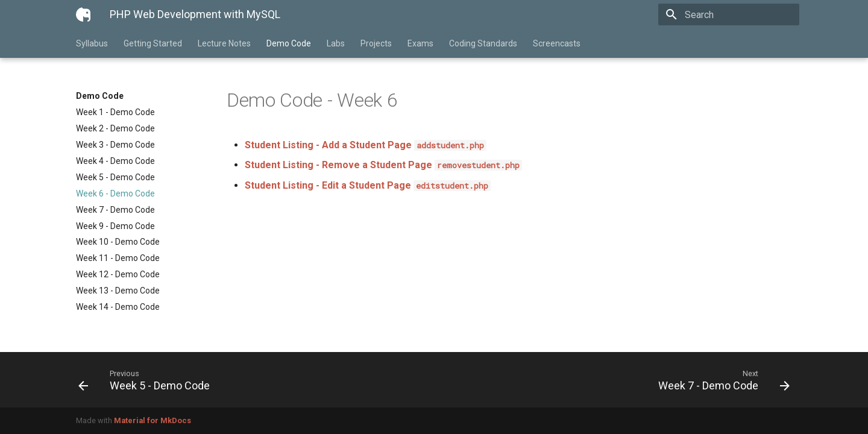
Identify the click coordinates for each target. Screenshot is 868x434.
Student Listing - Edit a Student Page (368, 185)
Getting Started (153, 43)
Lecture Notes (224, 43)
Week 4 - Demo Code (115, 161)
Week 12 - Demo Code (118, 274)
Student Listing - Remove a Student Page (383, 165)
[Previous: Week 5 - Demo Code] (251, 380)
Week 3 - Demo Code (115, 145)
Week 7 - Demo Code (115, 210)
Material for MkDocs (153, 420)
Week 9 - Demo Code (115, 226)
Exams (420, 43)
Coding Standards (483, 43)
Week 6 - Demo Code (115, 193)
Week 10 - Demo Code (118, 242)
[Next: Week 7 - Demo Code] (617, 380)
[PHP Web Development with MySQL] (83, 14)
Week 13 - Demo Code (118, 291)
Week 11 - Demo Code (118, 258)
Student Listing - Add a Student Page (366, 145)
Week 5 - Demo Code (115, 177)
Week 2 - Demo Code (115, 128)
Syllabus (92, 43)
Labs (336, 43)
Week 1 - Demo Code (115, 112)
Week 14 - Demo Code (118, 307)
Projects (376, 43)
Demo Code (289, 43)
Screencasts (557, 43)
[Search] (729, 14)
